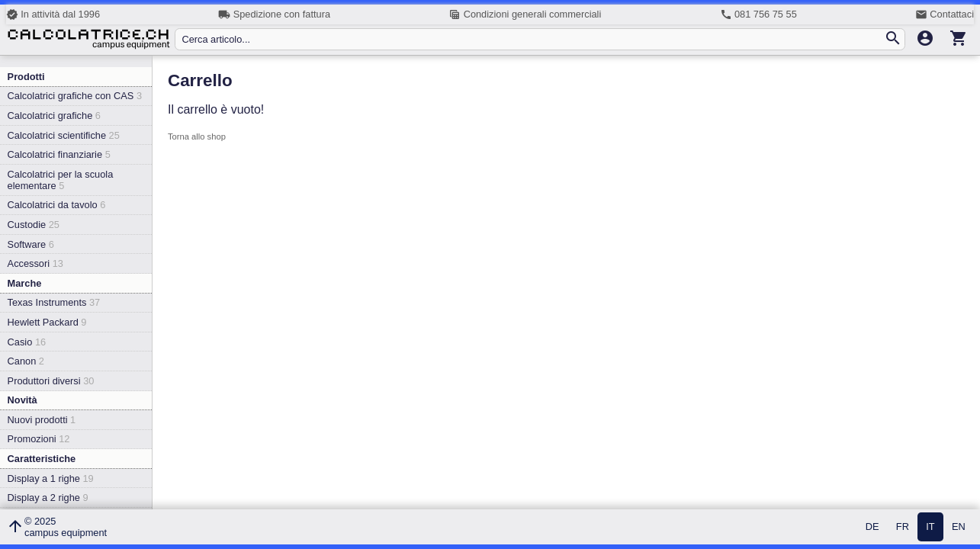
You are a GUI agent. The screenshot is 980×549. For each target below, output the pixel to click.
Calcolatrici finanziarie (59, 154)
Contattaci (945, 14)
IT (930, 527)
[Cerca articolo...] (532, 39)
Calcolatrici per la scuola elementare (61, 180)
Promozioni (39, 439)
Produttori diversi (51, 381)
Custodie (34, 225)
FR (903, 527)
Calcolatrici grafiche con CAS (75, 96)
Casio (27, 342)
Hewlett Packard (47, 322)
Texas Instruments (54, 302)
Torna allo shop (197, 136)
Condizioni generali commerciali (525, 14)
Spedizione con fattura (274, 14)
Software (31, 244)
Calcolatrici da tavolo (57, 205)
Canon (26, 361)
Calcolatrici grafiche (54, 116)
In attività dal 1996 (53, 14)
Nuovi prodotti (42, 420)
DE (872, 527)
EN (959, 527)
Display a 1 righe (51, 478)
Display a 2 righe (48, 498)
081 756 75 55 (758, 14)
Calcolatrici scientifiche (64, 135)
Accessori (35, 263)
